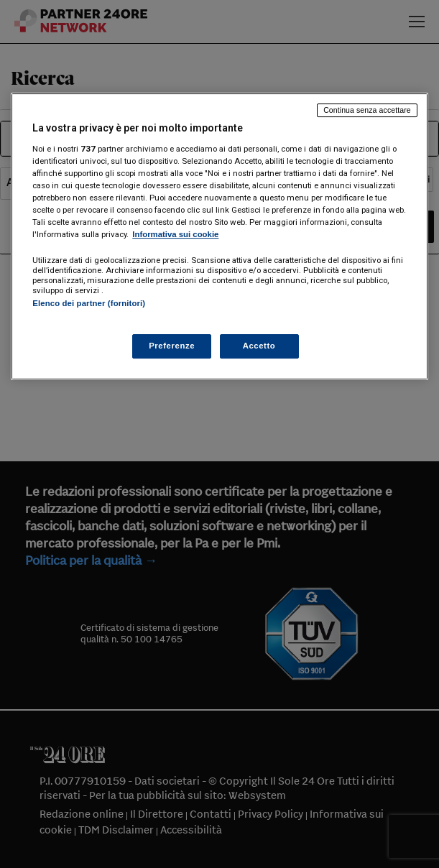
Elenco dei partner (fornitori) (89, 303)
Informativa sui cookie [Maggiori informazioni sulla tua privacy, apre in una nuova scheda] (175, 234)
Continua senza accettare (367, 110)
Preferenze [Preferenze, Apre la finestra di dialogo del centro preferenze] (172, 346)
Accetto (259, 346)
